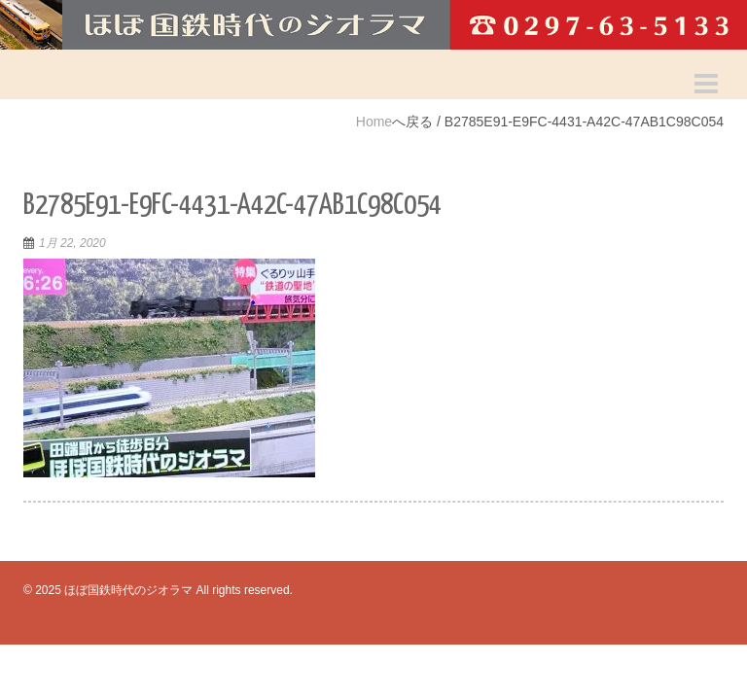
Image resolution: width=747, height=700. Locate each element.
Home (374, 122)
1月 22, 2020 (72, 243)
